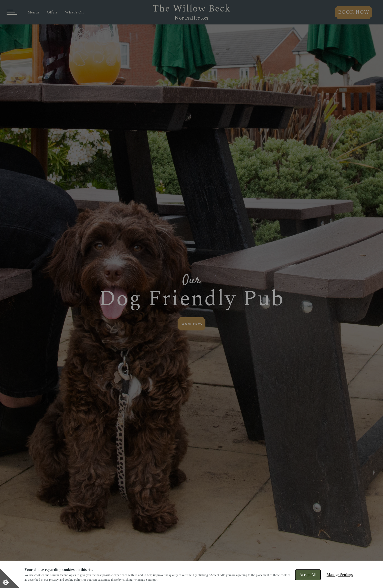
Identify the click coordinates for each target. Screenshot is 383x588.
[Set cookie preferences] (10, 578)
